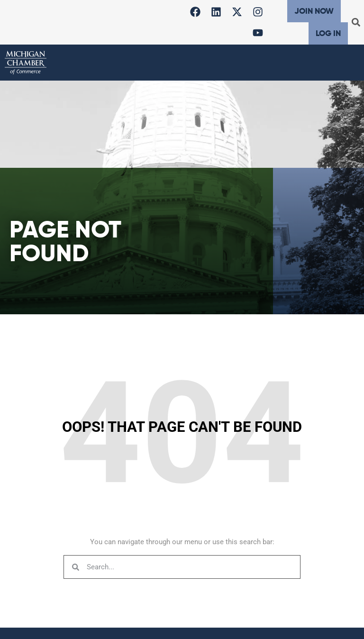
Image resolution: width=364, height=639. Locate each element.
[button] (356, 23)
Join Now (314, 11)
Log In (328, 33)
